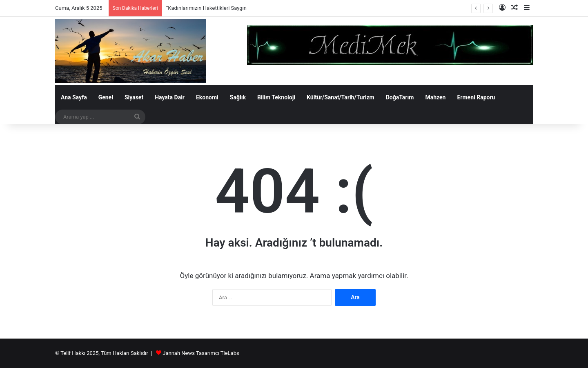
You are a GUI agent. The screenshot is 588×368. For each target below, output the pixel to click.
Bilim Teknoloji (276, 97)
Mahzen (435, 97)
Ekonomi (207, 97)
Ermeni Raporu (476, 97)
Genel (106, 97)
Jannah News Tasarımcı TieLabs (201, 353)
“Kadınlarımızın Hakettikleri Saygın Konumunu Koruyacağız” (236, 8)
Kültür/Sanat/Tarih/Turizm (341, 97)
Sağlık (238, 97)
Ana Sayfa (74, 97)
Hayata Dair (170, 97)
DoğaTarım (400, 97)
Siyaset (134, 97)
